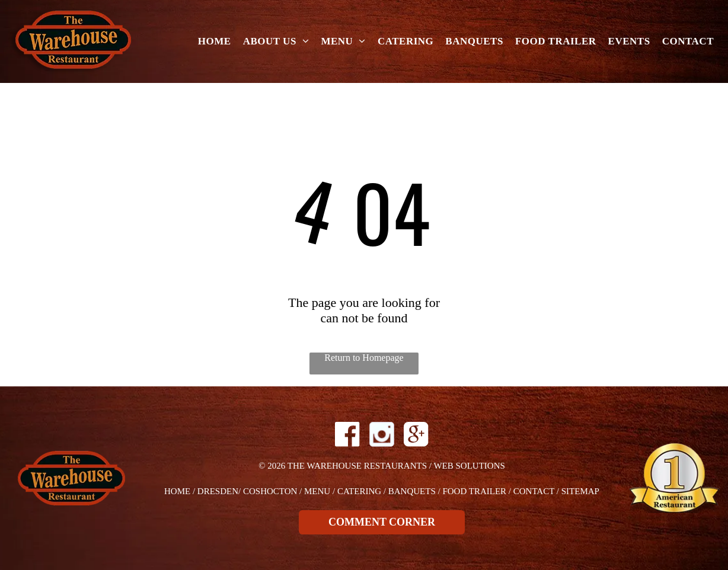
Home (177, 491)
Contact (534, 491)
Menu (317, 491)
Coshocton (270, 491)
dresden (218, 491)
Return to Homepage (364, 358)
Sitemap (580, 491)
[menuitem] (215, 42)
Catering (359, 491)
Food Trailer (474, 491)
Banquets (412, 491)
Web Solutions (469, 466)
